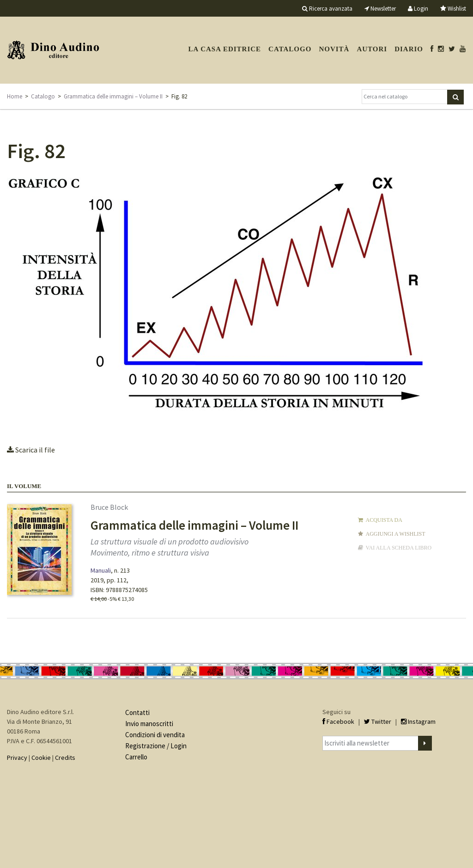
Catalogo (290, 49)
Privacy (17, 758)
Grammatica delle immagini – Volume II (113, 96)
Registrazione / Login (156, 746)
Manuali (101, 570)
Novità (334, 49)
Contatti (137, 712)
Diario (409, 49)
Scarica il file (31, 450)
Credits (65, 758)
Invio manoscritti (149, 724)
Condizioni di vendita (155, 735)
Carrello (136, 757)
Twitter (378, 721)
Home (15, 96)
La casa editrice (224, 49)
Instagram (418, 721)
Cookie (41, 758)
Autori (372, 49)
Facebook (338, 721)
